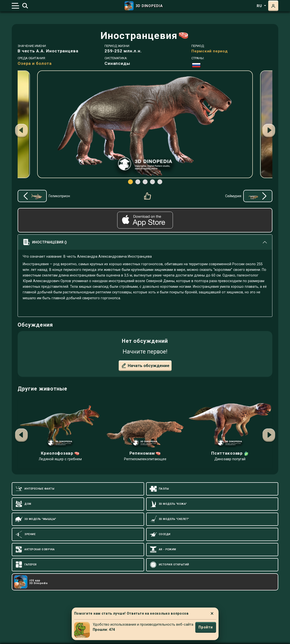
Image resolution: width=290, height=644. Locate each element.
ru (260, 6)
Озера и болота (35, 63)
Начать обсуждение (145, 366)
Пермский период (210, 51)
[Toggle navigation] (15, 6)
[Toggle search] (25, 6)
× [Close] (212, 613)
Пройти (206, 627)
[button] (269, 131)
